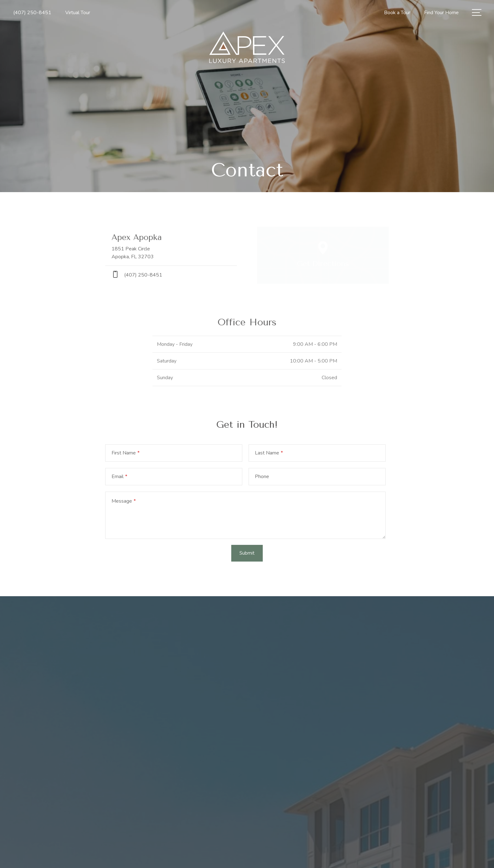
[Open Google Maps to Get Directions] (323, 255)
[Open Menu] (477, 12)
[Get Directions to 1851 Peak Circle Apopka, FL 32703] (171, 246)
